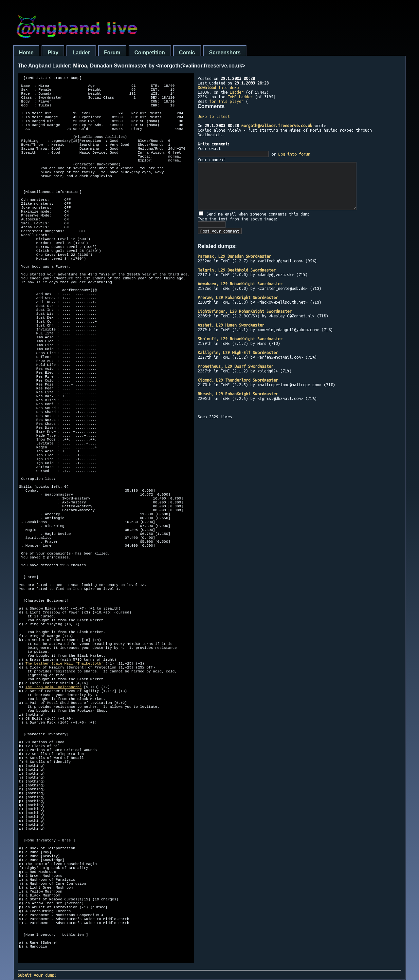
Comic (187, 53)
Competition (150, 53)
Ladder (81, 53)
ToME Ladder (240, 97)
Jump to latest (214, 116)
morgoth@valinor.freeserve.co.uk (277, 125)
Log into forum (294, 154)
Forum (112, 53)
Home (26, 53)
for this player (226, 101)
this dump (218, 87)
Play (53, 53)
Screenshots (225, 53)
